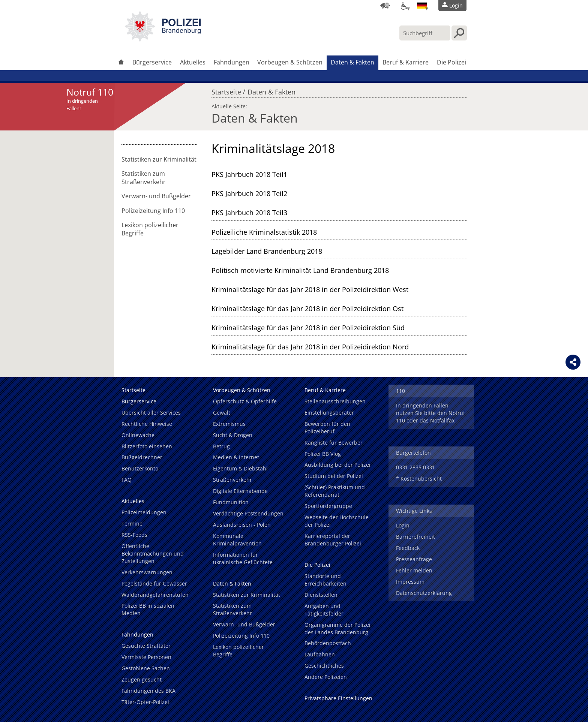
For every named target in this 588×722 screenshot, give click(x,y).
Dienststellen (321, 595)
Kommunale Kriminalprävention (237, 540)
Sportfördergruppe (328, 506)
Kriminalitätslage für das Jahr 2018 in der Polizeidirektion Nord (310, 347)
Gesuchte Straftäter (146, 646)
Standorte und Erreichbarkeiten (325, 580)
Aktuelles (193, 62)
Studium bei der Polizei (334, 476)
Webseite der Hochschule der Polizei (337, 521)
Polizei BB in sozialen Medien (148, 609)
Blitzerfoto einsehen (147, 446)
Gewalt (222, 413)
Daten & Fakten (352, 62)
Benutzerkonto (140, 468)
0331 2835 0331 (415, 467)
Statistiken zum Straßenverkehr (144, 178)
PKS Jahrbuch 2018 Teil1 (249, 174)
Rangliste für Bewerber (334, 443)
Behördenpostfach (328, 643)
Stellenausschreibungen (335, 401)
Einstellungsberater (329, 413)
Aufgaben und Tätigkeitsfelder (324, 610)
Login (403, 525)
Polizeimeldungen (144, 512)
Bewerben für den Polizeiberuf (327, 428)
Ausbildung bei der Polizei (337, 465)
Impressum (410, 582)
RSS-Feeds (134, 535)
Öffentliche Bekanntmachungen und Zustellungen (153, 553)
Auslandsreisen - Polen (242, 525)
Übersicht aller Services (151, 413)
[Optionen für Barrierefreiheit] (403, 6)
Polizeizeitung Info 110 (153, 211)
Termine (132, 524)
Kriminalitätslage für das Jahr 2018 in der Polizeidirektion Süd (308, 328)
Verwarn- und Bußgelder (156, 196)
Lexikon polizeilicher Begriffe (150, 229)
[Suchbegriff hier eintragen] (425, 33)
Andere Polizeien (326, 677)
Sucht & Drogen (233, 435)
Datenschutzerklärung (424, 593)
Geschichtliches (324, 666)
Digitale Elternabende (240, 491)
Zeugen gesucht (142, 679)
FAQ (127, 480)
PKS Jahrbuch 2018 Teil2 (249, 193)
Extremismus (229, 424)
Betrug (221, 446)
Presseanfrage (414, 559)
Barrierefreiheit (415, 537)
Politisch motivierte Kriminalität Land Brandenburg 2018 (300, 270)
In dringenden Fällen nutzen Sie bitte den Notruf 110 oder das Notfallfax (430, 413)
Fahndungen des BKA (148, 691)
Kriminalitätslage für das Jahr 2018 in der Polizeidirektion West (310, 289)
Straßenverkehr (232, 480)
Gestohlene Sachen (146, 668)
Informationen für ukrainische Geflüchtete (243, 558)
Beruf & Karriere (406, 62)
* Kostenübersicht (419, 479)
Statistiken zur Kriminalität (159, 159)
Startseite (226, 90)
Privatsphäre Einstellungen (338, 698)
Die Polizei (451, 62)
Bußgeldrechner (142, 457)
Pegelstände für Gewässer (154, 583)
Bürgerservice (152, 62)
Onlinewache (138, 435)
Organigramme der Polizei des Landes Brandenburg (337, 628)
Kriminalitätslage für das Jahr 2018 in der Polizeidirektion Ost (307, 309)
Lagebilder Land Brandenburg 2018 (267, 251)
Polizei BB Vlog (323, 454)
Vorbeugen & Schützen (290, 62)
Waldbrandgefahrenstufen (155, 595)
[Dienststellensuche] (385, 6)
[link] (163, 39)
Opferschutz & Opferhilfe (245, 401)
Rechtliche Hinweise (147, 424)
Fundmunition (231, 502)
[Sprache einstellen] (422, 6)
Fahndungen (232, 62)
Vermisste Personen (146, 657)
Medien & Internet (236, 457)
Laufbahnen (320, 654)
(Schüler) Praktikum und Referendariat (335, 491)
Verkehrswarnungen (147, 572)
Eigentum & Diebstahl (240, 468)
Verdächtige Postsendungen (248, 513)
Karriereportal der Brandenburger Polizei (333, 540)
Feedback (408, 548)
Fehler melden (414, 570)
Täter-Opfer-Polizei (145, 702)
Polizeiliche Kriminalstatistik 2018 (264, 232)
